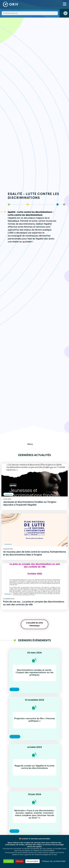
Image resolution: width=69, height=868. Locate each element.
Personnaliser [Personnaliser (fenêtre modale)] (32, 861)
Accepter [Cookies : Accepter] (9, 861)
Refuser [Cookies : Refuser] (20, 861)
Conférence (15, 737)
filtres (30, 444)
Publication (9, 494)
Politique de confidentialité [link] (54, 861)
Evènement (8, 544)
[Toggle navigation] (65, 4)
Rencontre (14, 689)
